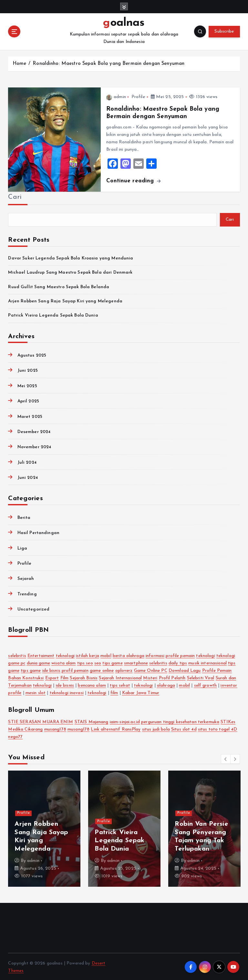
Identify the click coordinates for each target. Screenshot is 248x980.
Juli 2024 (27, 462)
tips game (112, 662)
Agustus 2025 (32, 354)
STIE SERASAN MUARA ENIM (41, 721)
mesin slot (36, 692)
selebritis (17, 655)
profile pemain (180, 655)
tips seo (85, 662)
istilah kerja (88, 655)
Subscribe (224, 31)
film (114, 692)
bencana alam (92, 685)
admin (116, 96)
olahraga (166, 685)
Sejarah (26, 578)
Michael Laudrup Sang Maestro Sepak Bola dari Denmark (70, 272)
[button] (226, 758)
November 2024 (34, 446)
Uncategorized (34, 608)
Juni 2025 (28, 370)
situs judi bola (156, 728)
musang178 (55, 728)
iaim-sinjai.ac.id (125, 721)
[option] (44, 827)
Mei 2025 (27, 385)
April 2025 (28, 400)
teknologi (65, 655)
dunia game (38, 662)
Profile (138, 96)
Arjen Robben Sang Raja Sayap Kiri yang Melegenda (65, 300)
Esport (52, 677)
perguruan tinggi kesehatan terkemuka (180, 721)
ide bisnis (51, 670)
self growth (206, 685)
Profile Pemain (217, 670)
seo (98, 662)
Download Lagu (185, 670)
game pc (17, 662)
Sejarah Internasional (120, 677)
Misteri (150, 677)
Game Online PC (151, 670)
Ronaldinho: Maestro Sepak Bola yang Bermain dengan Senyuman (108, 63)
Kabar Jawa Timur (141, 692)
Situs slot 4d (184, 728)
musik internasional (207, 662)
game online (102, 670)
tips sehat (120, 685)
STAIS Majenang (92, 721)
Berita (24, 517)
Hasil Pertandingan (38, 532)
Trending (27, 593)
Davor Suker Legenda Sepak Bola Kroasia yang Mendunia (71, 257)
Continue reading (133, 180)
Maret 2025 (30, 415)
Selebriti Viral (201, 677)
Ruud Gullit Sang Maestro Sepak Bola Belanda (59, 286)
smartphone (136, 662)
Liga (22, 547)
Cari (15, 196)
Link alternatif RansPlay (116, 728)
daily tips (178, 662)
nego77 (15, 736)
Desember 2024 (34, 431)
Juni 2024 (28, 477)
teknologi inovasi (67, 692)
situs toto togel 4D (218, 728)
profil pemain (75, 670)
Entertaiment (41, 655)
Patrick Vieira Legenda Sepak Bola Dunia (53, 314)
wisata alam (64, 662)
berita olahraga (129, 655)
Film (65, 677)
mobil (106, 655)
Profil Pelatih (172, 677)
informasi (155, 655)
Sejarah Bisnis (84, 677)
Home (20, 63)
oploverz (124, 670)
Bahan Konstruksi (26, 677)
